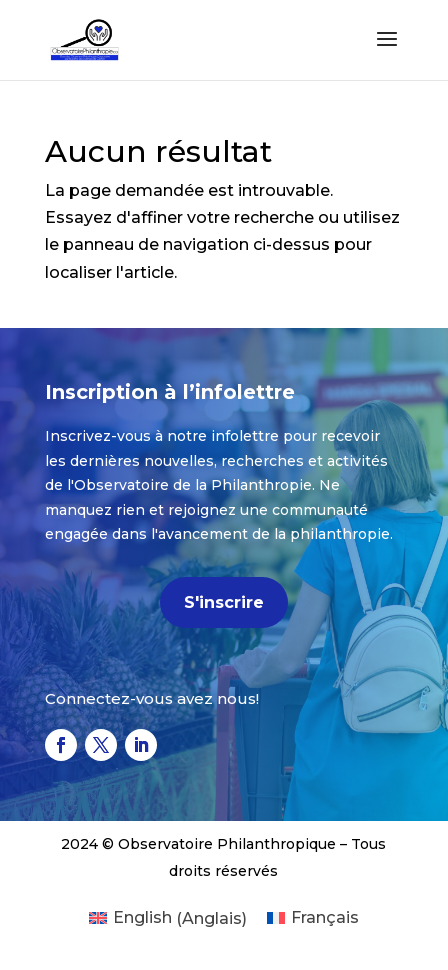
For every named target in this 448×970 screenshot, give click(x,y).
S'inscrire (224, 602)
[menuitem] (168, 919)
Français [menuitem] (325, 917)
